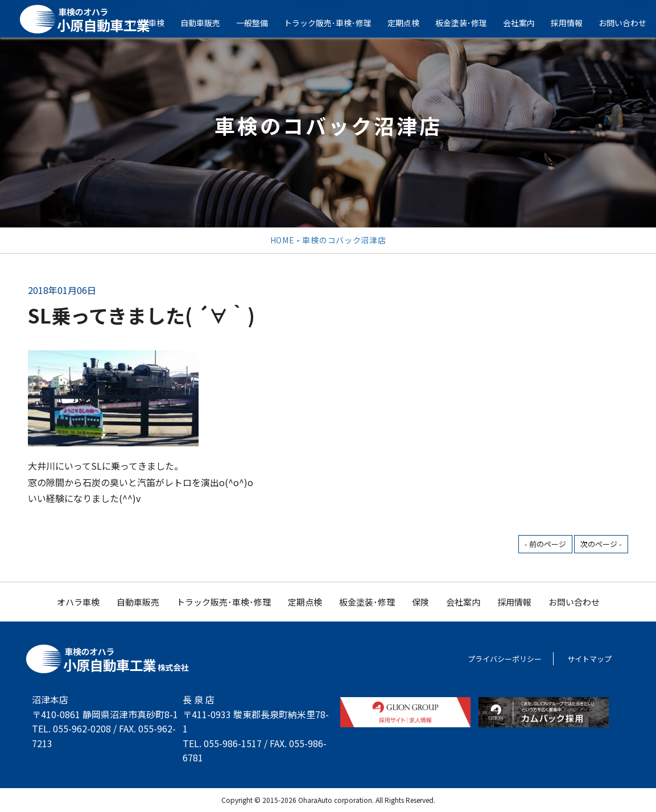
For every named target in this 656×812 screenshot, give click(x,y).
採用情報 (575, 23)
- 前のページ (545, 544)
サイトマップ (589, 659)
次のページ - (601, 544)
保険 (420, 602)
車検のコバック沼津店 (344, 240)
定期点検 (411, 23)
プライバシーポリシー (505, 659)
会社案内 (527, 23)
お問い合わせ (574, 602)
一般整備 (260, 23)
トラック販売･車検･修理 (336, 23)
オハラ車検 (152, 23)
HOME (282, 240)
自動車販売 (208, 23)
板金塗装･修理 (469, 23)
